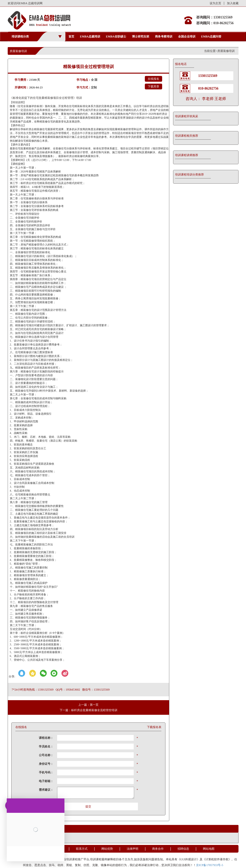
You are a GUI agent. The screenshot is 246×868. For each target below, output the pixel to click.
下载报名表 (154, 727)
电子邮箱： (46, 781)
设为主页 (215, 3)
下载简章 (153, 87)
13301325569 (208, 76)
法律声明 (133, 849)
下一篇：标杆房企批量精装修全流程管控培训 (88, 710)
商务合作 (158, 849)
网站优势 (107, 849)
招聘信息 (183, 849)
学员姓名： (46, 746)
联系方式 (82, 849)
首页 (71, 37)
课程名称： (46, 738)
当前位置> (211, 51)
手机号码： (46, 772)
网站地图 (209, 849)
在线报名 (153, 79)
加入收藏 (233, 3)
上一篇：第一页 (88, 705)
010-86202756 (208, 88)
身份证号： (46, 764)
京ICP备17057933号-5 (210, 865)
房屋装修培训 (226, 51)
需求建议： (46, 790)
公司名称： (46, 755)
